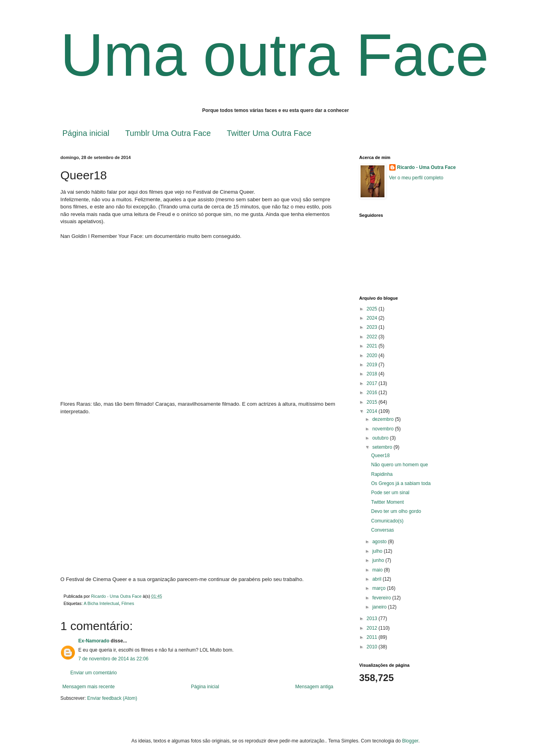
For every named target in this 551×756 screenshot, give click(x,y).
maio (378, 570)
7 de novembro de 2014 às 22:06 (114, 659)
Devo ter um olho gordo (396, 511)
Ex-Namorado (94, 641)
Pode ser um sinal (390, 493)
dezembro (383, 419)
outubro (381, 438)
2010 (373, 647)
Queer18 (380, 456)
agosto (380, 542)
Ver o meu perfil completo (416, 178)
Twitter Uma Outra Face (269, 133)
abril (377, 579)
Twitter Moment (387, 502)
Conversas (382, 530)
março (379, 588)
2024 (373, 318)
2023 (373, 327)
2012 (373, 628)
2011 (373, 637)
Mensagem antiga (314, 687)
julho (378, 551)
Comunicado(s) (387, 521)
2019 (373, 365)
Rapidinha (382, 474)
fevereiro (382, 598)
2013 (373, 619)
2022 (373, 337)
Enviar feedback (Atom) (112, 698)
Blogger (410, 741)
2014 (373, 411)
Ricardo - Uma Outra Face (426, 167)
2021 (373, 346)
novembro (383, 429)
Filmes (128, 603)
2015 (373, 402)
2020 (373, 355)
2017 (373, 383)
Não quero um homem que (399, 465)
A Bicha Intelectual (101, 603)
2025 (373, 309)
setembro (383, 447)
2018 (373, 374)
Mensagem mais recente (89, 687)
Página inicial (86, 133)
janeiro (380, 607)
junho (379, 560)
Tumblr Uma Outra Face (168, 133)
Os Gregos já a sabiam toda (401, 483)
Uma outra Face (275, 55)
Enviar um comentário (94, 673)
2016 (373, 393)
